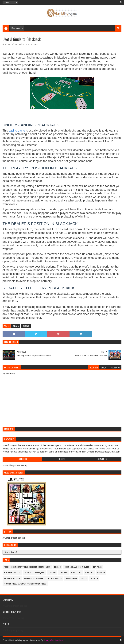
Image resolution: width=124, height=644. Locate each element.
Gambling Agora (21, 640)
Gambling (76, 573)
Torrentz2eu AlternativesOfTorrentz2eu (25, 584)
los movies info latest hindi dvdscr (43, 578)
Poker (84, 578)
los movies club (12, 578)
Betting (97, 567)
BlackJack (40, 573)
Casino (26, 326)
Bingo (16, 326)
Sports (94, 578)
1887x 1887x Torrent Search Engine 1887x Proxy (27, 567)
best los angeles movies (77, 567)
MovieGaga (71, 578)
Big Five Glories (12, 573)
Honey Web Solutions (53, 640)
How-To (101, 573)
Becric (57, 567)
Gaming (89, 573)
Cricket (63, 573)
